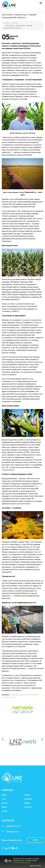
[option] (22, 742)
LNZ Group (9, 6)
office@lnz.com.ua (13, 831)
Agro (4, 799)
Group (4, 795)
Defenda (27, 795)
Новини (27, 803)
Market (4, 807)
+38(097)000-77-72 (13, 826)
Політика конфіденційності (22, 863)
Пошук (35, 840)
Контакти (28, 807)
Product (5, 803)
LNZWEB (4, 811)
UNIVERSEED (28, 799)
